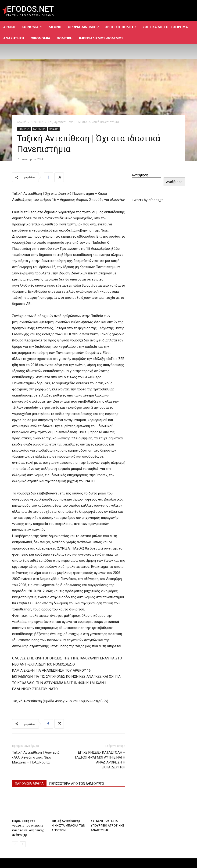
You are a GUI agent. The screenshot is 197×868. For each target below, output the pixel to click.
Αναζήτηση (140, 175)
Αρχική (22, 122)
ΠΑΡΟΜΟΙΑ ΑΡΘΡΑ (29, 784)
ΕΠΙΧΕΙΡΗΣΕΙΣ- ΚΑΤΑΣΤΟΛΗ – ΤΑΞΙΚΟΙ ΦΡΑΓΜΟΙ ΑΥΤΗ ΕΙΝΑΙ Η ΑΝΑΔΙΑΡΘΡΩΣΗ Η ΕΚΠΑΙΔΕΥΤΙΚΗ (100, 760)
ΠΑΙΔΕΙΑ (54, 129)
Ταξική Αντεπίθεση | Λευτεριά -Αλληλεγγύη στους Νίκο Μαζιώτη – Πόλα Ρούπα (36, 757)
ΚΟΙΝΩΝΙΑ (39, 129)
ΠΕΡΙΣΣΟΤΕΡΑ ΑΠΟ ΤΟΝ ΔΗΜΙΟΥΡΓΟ (77, 784)
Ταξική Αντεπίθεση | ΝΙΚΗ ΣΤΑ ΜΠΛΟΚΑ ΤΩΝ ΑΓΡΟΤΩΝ (68, 825)
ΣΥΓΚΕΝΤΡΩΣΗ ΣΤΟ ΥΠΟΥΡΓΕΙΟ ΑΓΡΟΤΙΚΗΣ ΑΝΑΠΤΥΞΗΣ (107, 825)
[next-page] (23, 844)
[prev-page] (15, 844)
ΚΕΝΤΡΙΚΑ (37, 122)
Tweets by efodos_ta (148, 200)
